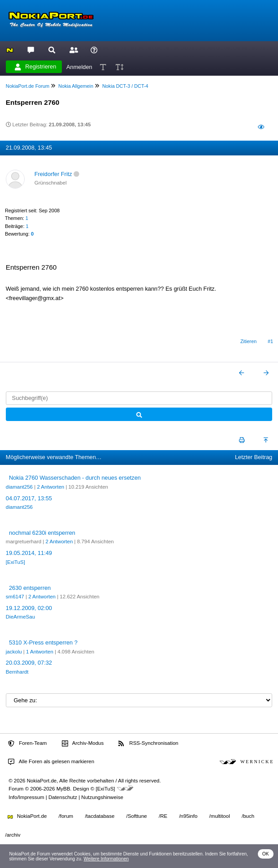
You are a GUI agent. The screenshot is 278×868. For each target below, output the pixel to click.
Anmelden (79, 67)
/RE (163, 816)
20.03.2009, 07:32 (29, 663)
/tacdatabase (100, 816)
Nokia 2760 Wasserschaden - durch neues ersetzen (75, 478)
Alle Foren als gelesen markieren (51, 762)
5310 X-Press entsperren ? (43, 642)
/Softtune (137, 816)
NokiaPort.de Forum (28, 86)
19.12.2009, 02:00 (29, 608)
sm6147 (15, 597)
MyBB (63, 789)
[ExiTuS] (15, 562)
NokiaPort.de (27, 816)
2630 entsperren (30, 588)
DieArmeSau (20, 617)
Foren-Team (27, 743)
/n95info (188, 816)
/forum (66, 816)
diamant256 (19, 487)
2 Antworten (50, 487)
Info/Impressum (26, 797)
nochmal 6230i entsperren (42, 533)
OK (266, 854)
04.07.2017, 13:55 (29, 498)
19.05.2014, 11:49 (29, 553)
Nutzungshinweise (102, 797)
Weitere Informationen (106, 859)
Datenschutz (63, 797)
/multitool (220, 816)
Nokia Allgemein (76, 86)
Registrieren (35, 67)
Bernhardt (17, 672)
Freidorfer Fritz (53, 174)
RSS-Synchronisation (148, 743)
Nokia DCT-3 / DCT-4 (125, 86)
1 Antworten (40, 652)
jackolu (14, 652)
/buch (248, 816)
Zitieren (248, 341)
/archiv (13, 835)
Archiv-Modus (83, 743)
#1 (270, 341)
